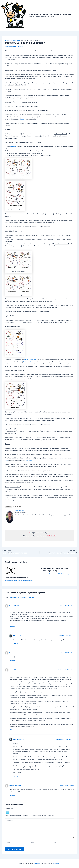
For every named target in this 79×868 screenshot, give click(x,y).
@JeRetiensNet (51, 536)
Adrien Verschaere (19, 511)
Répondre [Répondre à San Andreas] (13, 661)
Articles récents (17, 507)
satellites (13, 147)
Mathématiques (18, 581)
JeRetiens (37, 863)
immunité (29, 460)
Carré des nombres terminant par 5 (18, 578)
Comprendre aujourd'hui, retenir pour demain (50, 14)
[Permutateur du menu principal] (77, 15)
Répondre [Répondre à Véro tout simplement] (13, 796)
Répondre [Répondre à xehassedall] (13, 730)
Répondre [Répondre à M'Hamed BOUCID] (13, 626)
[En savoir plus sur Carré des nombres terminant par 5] (11, 570)
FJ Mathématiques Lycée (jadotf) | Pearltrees (21, 598)
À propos (8, 507)
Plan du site (57, 863)
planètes (22, 119)
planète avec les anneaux (30, 362)
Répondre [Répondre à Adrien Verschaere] (17, 643)
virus (6, 460)
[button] (7, 812)
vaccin (61, 458)
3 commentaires (9, 581)
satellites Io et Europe (30, 360)
